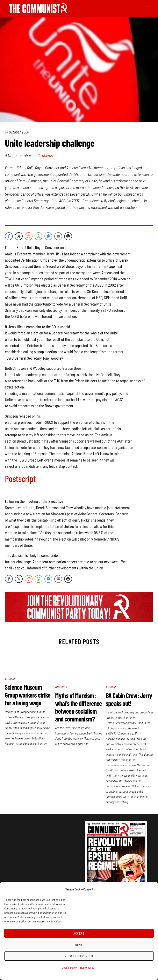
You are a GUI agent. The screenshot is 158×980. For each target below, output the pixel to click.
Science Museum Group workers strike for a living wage (28, 695)
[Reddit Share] (29, 236)
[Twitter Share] (19, 236)
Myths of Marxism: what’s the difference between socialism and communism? (78, 707)
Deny (79, 945)
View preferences (79, 956)
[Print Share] (68, 236)
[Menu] (147, 8)
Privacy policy (86, 968)
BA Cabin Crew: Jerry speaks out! (129, 699)
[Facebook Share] (9, 236)
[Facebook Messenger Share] (48, 236)
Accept (79, 933)
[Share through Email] (58, 236)
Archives (46, 155)
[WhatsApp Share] (38, 236)
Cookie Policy (69, 968)
